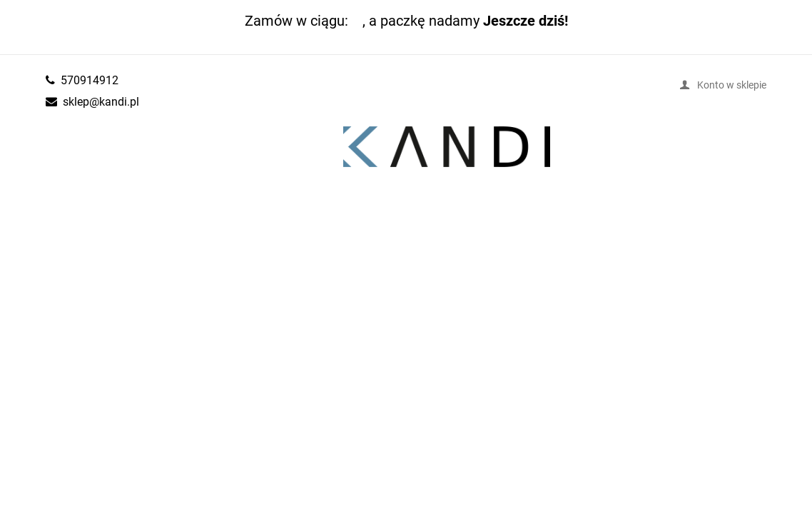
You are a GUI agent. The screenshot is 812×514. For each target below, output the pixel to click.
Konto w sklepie (732, 85)
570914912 (90, 80)
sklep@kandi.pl (101, 101)
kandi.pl (447, 147)
